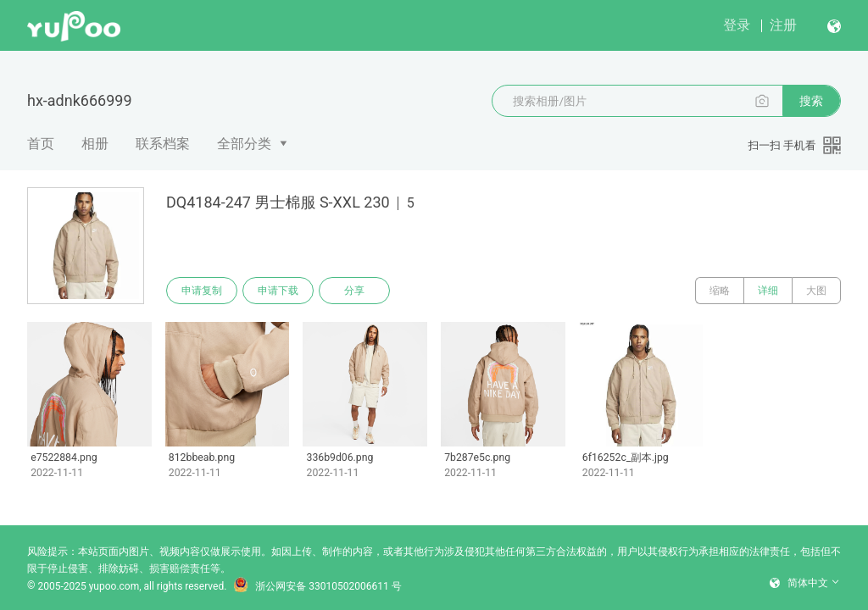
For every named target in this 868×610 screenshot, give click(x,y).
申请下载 (278, 291)
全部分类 (244, 144)
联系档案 (163, 144)
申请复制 (202, 291)
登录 (737, 25)
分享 (354, 291)
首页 (41, 144)
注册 (783, 25)
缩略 (720, 291)
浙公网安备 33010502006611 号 (317, 586)
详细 (768, 291)
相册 (95, 144)
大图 (816, 291)
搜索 (811, 101)
